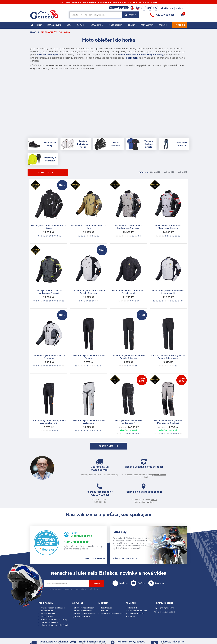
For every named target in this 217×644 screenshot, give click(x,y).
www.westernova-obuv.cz (89, 636)
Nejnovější (155, 172)
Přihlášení (167, 8)
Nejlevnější (169, 172)
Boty (70, 25)
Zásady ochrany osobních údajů (54, 603)
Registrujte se (106, 586)
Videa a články (148, 25)
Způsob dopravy (48, 591)
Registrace (181, 8)
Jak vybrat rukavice (82, 594)
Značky (133, 25)
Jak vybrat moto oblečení (84, 586)
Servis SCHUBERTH (136, 591)
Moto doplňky (117, 25)
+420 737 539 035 (138, 474)
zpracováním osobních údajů (87, 567)
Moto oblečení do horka (55, 32)
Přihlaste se (106, 588)
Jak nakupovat (47, 588)
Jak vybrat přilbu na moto (84, 591)
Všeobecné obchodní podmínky (54, 597)
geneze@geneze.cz (167, 590)
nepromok (132, 58)
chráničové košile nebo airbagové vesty (141, 55)
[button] (182, 15)
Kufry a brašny (98, 25)
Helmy (40, 25)
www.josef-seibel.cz (68, 636)
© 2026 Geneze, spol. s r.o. (42, 634)
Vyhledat (130, 15)
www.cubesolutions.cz (116, 634)
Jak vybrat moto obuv (83, 588)
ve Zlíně (177, 477)
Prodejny (164, 25)
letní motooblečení (48, 55)
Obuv (172, 624)
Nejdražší (182, 172)
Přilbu (163, 622)
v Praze (181, 475)
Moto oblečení (55, 25)
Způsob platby (47, 594)
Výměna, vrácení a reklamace (53, 586)
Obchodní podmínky (49, 600)
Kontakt (132, 594)
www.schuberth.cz (50, 636)
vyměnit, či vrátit (101, 477)
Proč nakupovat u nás (138, 588)
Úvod (33, 32)
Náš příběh (133, 586)
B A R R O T (89, 634)
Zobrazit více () (109, 446)
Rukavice (82, 25)
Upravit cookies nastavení (112, 591)
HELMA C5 (179, 25)
